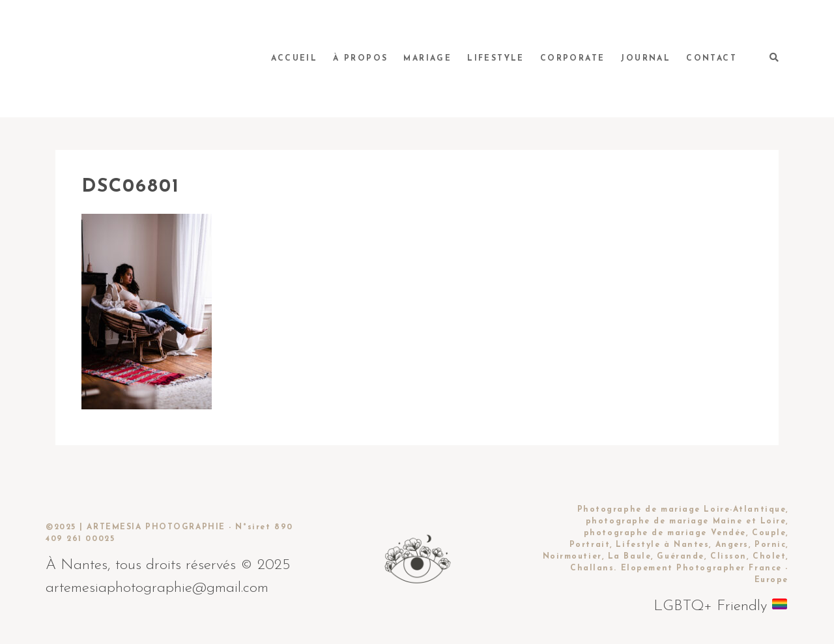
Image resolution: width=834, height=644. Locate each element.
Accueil (294, 59)
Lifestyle (496, 59)
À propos (360, 59)
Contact (712, 59)
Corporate (573, 59)
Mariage (427, 59)
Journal (645, 59)
